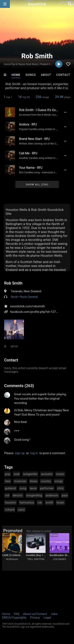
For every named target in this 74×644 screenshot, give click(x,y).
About (46, 75)
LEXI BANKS (59, 559)
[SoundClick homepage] (37, 4)
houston (10, 503)
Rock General (29, 297)
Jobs (54, 614)
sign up (20, 453)
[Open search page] (70, 4)
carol (21, 510)
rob (40, 503)
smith (49, 503)
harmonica (27, 503)
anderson (52, 495)
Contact (63, 75)
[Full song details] (65, 112)
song (23, 488)
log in (34, 453)
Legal (47, 618)
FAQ (17, 614)
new (8, 481)
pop (7, 474)
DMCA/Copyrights (14, 618)
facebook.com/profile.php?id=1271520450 (39, 312)
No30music (12, 559)
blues (34, 481)
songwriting (34, 495)
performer (47, 488)
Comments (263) (19, 386)
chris (60, 488)
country (46, 481)
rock (17, 474)
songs (59, 481)
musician (20, 481)
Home (16, 75)
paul (65, 495)
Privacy (35, 618)
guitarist (10, 488)
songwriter (30, 474)
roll (7, 495)
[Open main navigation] (5, 4)
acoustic (47, 474)
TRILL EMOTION (36, 559)
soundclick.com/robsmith (27, 306)
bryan (60, 503)
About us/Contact (35, 614)
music (60, 474)
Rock (14, 297)
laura (33, 488)
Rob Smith (13, 283)
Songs (31, 75)
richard (10, 510)
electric (18, 495)
